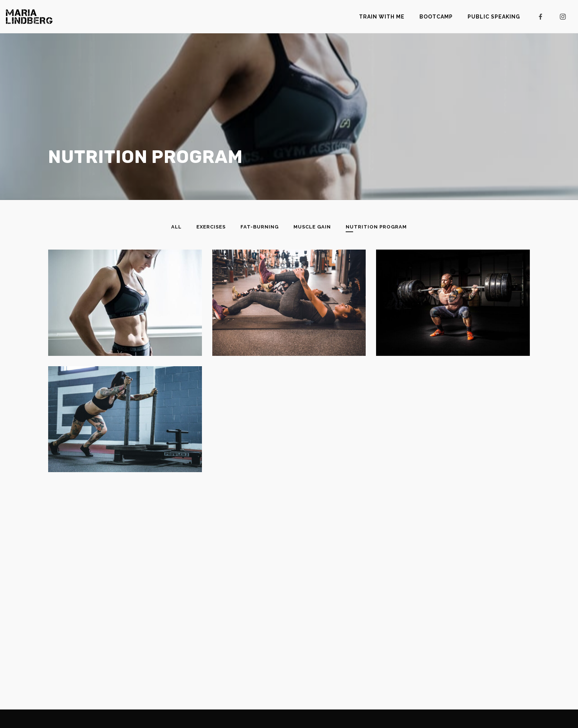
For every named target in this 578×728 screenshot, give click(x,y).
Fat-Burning (260, 227)
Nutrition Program (376, 227)
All (176, 227)
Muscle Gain (312, 227)
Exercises (211, 227)
